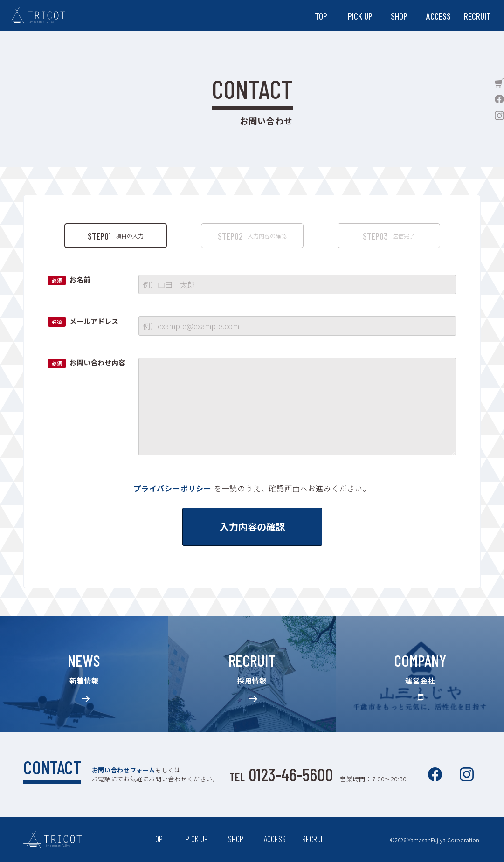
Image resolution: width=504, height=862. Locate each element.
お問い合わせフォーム (123, 770)
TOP (321, 16)
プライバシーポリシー (173, 488)
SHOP (399, 16)
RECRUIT (477, 16)
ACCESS (438, 16)
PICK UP (360, 16)
